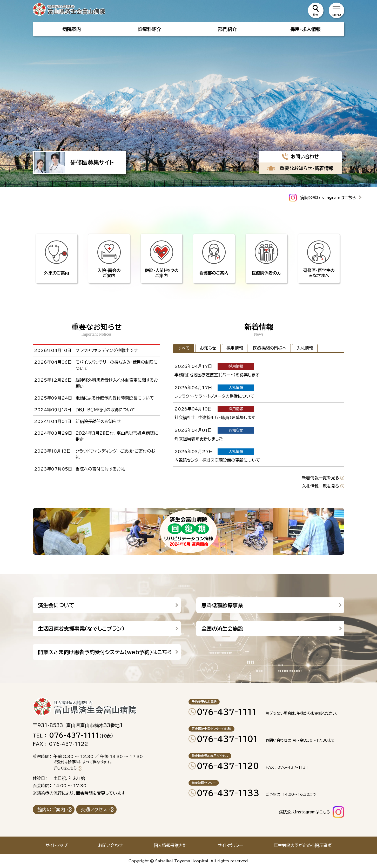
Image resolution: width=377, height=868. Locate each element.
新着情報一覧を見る (321, 478)
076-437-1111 (227, 712)
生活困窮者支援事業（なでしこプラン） (81, 629)
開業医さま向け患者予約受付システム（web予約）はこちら (105, 652)
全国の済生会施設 (222, 629)
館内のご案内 (51, 810)
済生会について (56, 605)
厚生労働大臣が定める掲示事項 (303, 845)
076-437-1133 (228, 793)
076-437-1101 (227, 739)
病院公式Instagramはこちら (328, 198)
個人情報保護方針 (170, 845)
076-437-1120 (228, 766)
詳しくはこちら (65, 768)
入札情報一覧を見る (321, 486)
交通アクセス (94, 810)
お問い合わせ (111, 845)
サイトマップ (56, 845)
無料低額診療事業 (222, 605)
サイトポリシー (230, 845)
